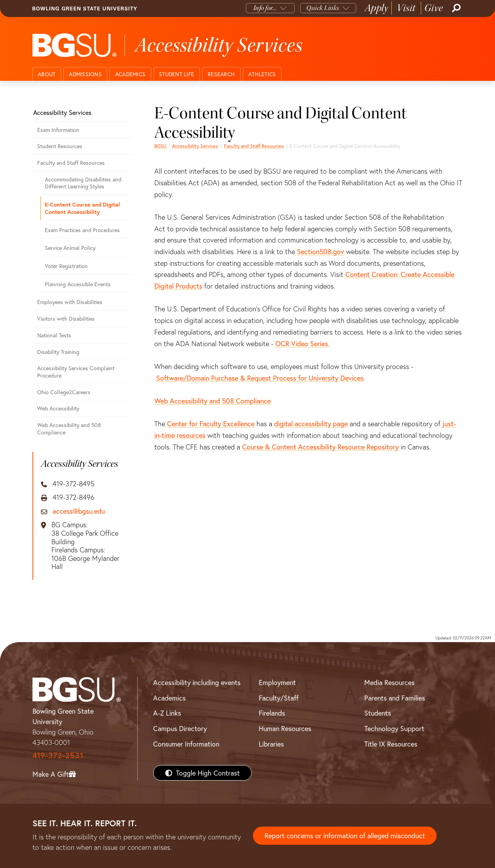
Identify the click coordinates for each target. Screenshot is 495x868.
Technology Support (394, 728)
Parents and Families (395, 698)
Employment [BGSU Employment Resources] (277, 682)
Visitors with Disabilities (66, 319)
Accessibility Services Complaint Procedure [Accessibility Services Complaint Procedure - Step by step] (76, 372)
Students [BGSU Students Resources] (378, 713)
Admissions (85, 74)
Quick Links (323, 8)
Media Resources (389, 682)
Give (434, 8)
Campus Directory (180, 728)
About (47, 74)
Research (221, 74)
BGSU (160, 146)
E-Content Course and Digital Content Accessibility (82, 208)
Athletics (262, 74)
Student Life (177, 74)
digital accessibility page (311, 424)
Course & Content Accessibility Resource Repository (320, 447)
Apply (377, 8)
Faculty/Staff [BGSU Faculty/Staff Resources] (279, 698)
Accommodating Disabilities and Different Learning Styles (83, 183)
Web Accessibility (58, 408)
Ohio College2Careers (64, 392)
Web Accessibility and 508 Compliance (213, 401)
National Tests (54, 335)
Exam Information (58, 130)
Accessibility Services (195, 146)
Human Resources (285, 728)
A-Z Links (167, 713)
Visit (406, 8)
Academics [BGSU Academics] (169, 698)
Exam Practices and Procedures (82, 230)
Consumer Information (186, 744)
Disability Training (58, 352)
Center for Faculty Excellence (211, 424)
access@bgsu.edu (79, 511)
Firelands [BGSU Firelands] (272, 713)
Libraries (271, 744)
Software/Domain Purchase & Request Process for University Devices (260, 378)
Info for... (265, 8)
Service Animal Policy (70, 248)
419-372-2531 (58, 755)
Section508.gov (321, 251)
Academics (130, 74)
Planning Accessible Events (78, 284)
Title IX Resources (391, 744)
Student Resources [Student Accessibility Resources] (60, 146)
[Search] (456, 8)
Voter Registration (66, 266)
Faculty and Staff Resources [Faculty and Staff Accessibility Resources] (254, 146)
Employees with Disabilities (70, 302)
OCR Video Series (302, 343)
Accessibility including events (197, 682)
